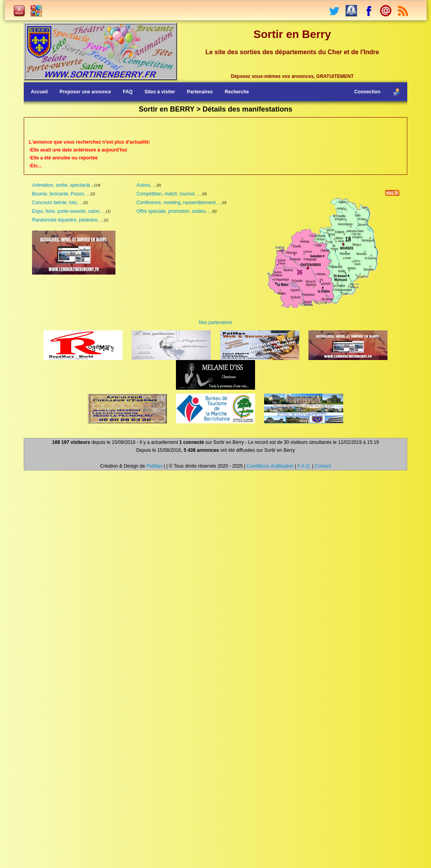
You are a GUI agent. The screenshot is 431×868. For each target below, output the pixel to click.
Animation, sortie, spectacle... (63, 185)
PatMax (154, 466)
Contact (323, 466)
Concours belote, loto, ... (58, 203)
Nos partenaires (216, 322)
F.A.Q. (304, 466)
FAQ (128, 92)
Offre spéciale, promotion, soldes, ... (174, 211)
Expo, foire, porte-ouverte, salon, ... (69, 211)
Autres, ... (147, 185)
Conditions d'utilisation (270, 466)
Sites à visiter (160, 92)
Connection (367, 92)
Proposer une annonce (85, 92)
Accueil (39, 92)
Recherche (237, 92)
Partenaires (200, 92)
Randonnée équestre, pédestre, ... (68, 220)
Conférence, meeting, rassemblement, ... (179, 203)
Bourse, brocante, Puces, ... (61, 194)
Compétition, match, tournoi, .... (169, 194)
